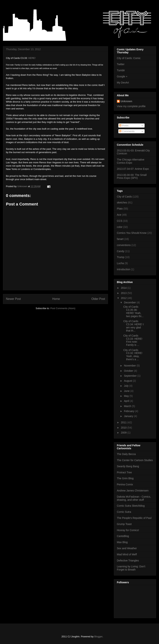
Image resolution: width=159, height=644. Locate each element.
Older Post (98, 299)
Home (56, 299)
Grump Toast (124, 524)
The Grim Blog (125, 478)
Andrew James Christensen (133, 491)
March (128, 406)
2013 (124, 293)
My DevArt (123, 83)
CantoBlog (123, 536)
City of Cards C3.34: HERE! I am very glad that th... (134, 326)
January (129, 416)
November (130, 366)
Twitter (121, 64)
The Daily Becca (126, 454)
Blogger (98, 637)
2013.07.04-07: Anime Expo (133, 169)
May (127, 396)
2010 (124, 428)
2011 (124, 422)
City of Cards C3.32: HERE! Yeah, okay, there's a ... (133, 355)
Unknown (126, 101)
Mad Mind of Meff (127, 554)
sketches (122, 203)
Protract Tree (124, 472)
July (127, 386)
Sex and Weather (127, 548)
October (129, 371)
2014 (124, 288)
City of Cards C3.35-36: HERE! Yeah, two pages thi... (133, 311)
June (127, 391)
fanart (120, 239)
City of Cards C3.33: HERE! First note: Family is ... (133, 340)
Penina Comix (125, 484)
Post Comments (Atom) (63, 308)
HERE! (32, 58)
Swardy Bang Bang (128, 466)
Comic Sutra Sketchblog (131, 506)
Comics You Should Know (132, 233)
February (129, 411)
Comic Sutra (124, 512)
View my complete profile (131, 106)
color (120, 227)
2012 (124, 298)
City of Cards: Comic (129, 58)
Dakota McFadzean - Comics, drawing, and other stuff (134, 498)
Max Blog (122, 542)
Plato (120, 209)
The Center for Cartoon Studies (135, 460)
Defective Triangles (128, 561)
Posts (124, 126)
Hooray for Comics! (128, 530)
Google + (122, 76)
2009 (124, 433)
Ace (119, 215)
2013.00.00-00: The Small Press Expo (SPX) (132, 177)
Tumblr (121, 70)
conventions (124, 245)
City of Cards (124, 197)
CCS (120, 221)
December (130, 302)
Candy (121, 251)
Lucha (120, 263)
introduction (124, 269)
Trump (121, 257)
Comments (127, 131)
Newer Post (13, 299)
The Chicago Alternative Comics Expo (131, 161)
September (131, 376)
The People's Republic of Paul (134, 518)
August (128, 381)
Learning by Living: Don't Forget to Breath (131, 568)
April (127, 401)
